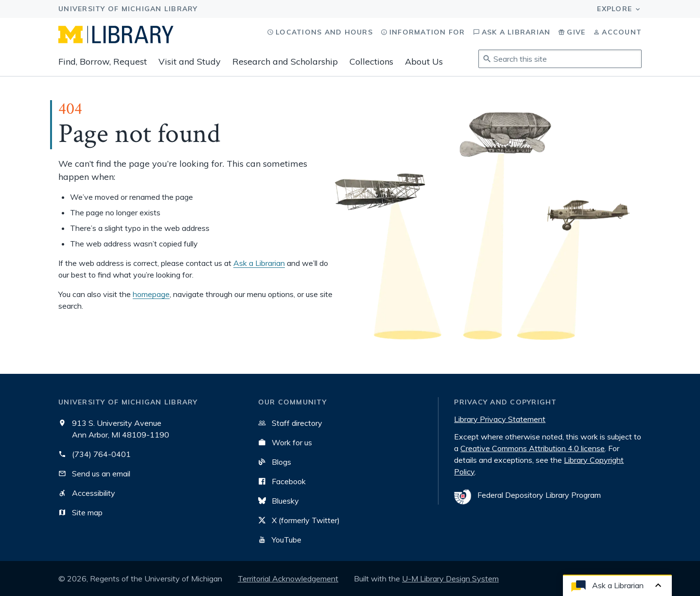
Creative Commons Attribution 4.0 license (533, 448)
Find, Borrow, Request (103, 61)
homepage (151, 294)
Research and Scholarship (285, 61)
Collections (371, 61)
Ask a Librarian (259, 263)
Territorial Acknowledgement (288, 578)
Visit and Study (190, 61)
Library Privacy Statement (500, 419)
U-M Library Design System (450, 578)
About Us (424, 61)
